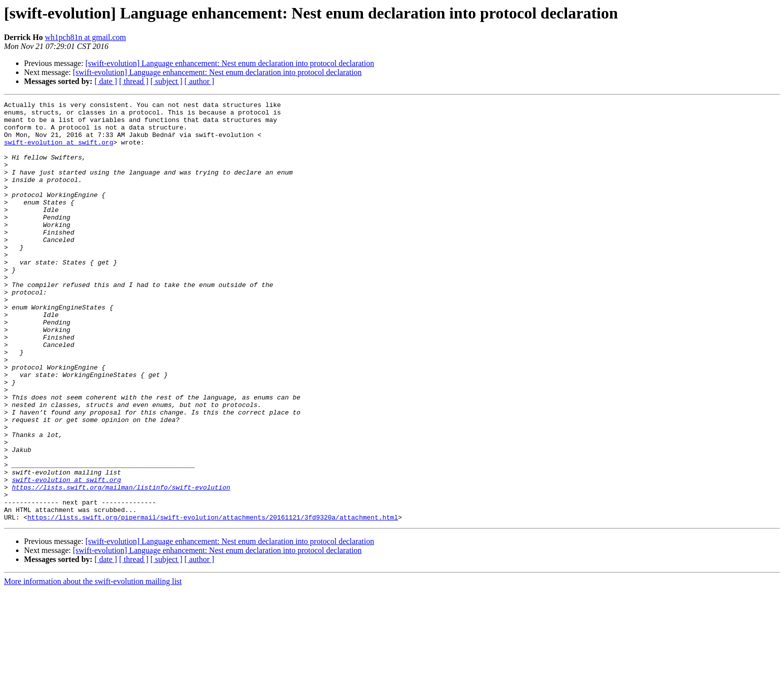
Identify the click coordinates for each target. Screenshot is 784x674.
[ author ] (199, 81)
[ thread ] (134, 81)
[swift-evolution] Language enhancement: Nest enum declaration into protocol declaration (230, 63)
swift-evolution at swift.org (58, 151)
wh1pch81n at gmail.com (85, 37)
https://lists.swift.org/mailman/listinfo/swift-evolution (121, 565)
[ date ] (106, 81)
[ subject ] (166, 81)
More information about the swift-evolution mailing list (93, 665)
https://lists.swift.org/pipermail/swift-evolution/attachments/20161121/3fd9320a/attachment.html (213, 601)
